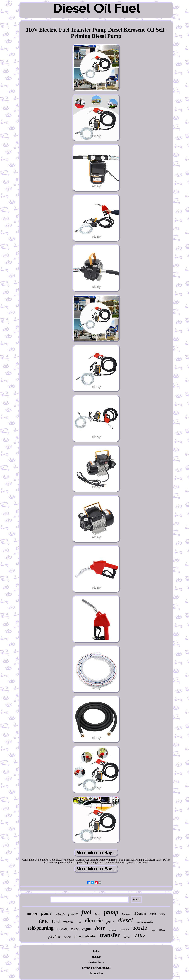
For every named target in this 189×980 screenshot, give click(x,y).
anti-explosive (145, 922)
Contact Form (96, 962)
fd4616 (110, 922)
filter (44, 921)
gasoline (54, 936)
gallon (67, 937)
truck (153, 914)
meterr (32, 914)
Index (96, 951)
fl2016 (75, 929)
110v (140, 935)
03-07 (127, 937)
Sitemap (96, 957)
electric (94, 921)
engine (87, 929)
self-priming (41, 928)
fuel (86, 912)
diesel (125, 920)
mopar (153, 930)
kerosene (126, 914)
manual (68, 922)
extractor (112, 930)
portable (124, 929)
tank (79, 922)
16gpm (140, 914)
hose (100, 928)
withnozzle (60, 914)
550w (162, 914)
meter (62, 928)
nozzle (140, 928)
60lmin (162, 930)
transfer (110, 935)
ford (56, 921)
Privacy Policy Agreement (96, 968)
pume (46, 913)
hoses (98, 914)
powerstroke (85, 936)
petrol (73, 914)
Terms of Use (96, 973)
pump (111, 912)
